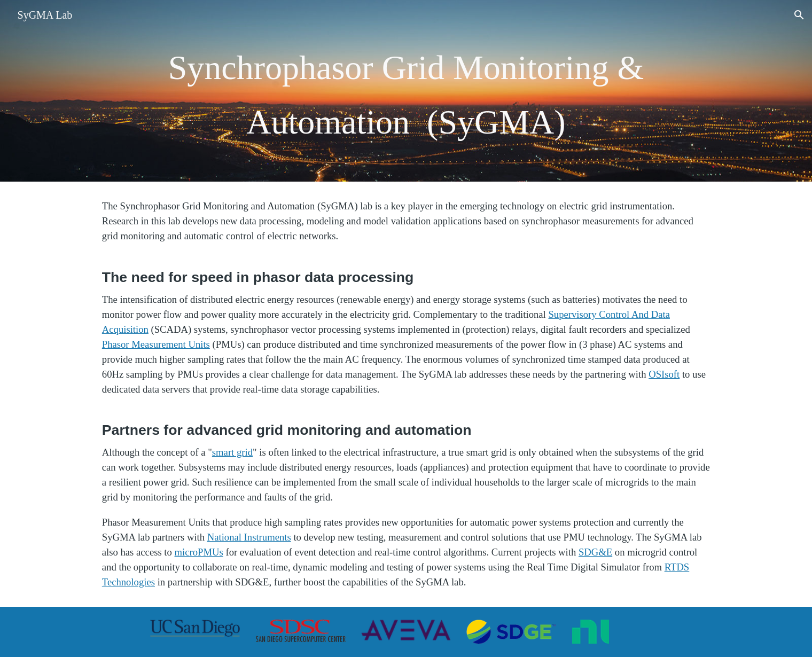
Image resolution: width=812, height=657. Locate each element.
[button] (799, 15)
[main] (406, 91)
